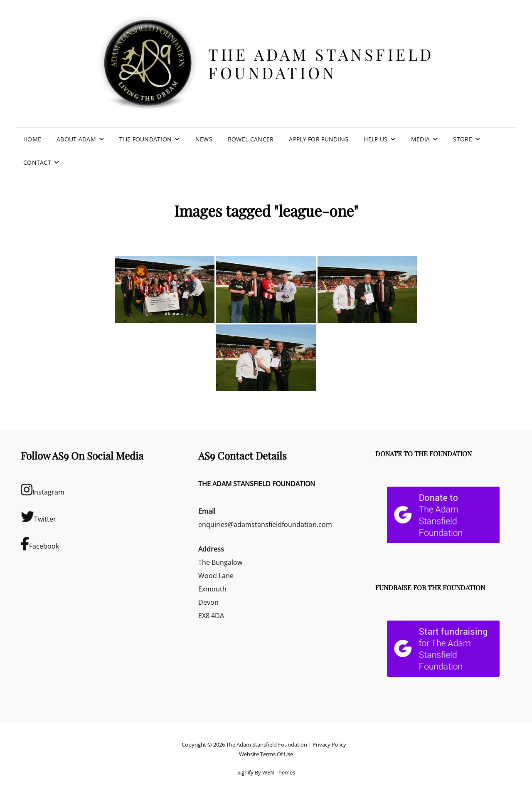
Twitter (38, 517)
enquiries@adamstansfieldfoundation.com (265, 524)
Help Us (376, 139)
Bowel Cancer (251, 139)
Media (420, 139)
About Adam (76, 139)
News (204, 139)
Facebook (40, 544)
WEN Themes (279, 772)
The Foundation (145, 139)
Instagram (43, 490)
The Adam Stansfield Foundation (321, 63)
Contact (37, 162)
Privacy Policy (329, 745)
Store (462, 139)
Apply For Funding (319, 139)
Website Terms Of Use (266, 754)
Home (32, 139)
